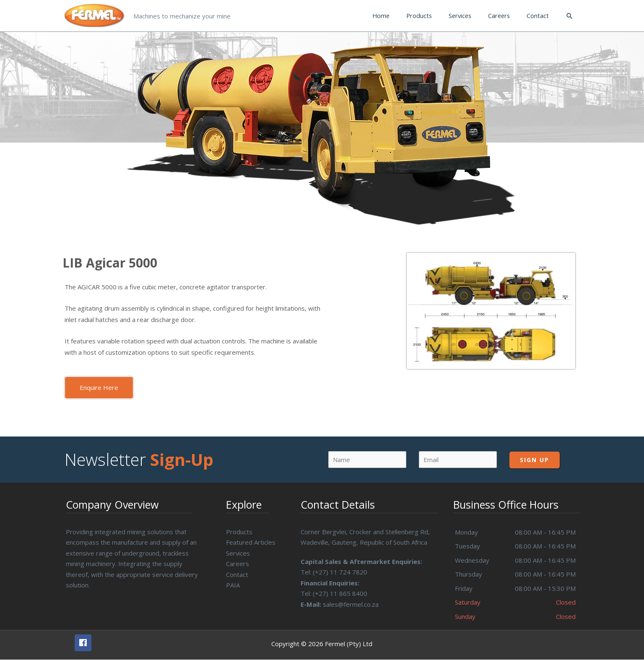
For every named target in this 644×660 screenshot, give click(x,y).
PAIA (233, 585)
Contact (237, 574)
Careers (238, 564)
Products (239, 532)
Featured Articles (251, 542)
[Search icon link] (569, 16)
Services (238, 553)
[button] (99, 388)
